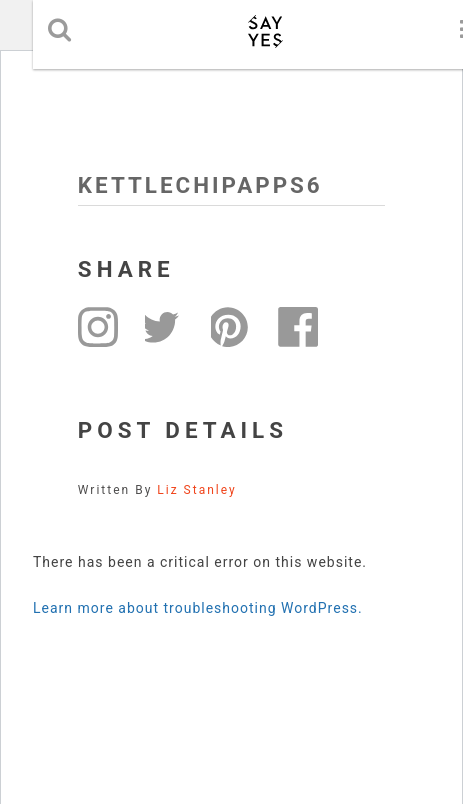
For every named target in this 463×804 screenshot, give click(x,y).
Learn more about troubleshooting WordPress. (198, 608)
